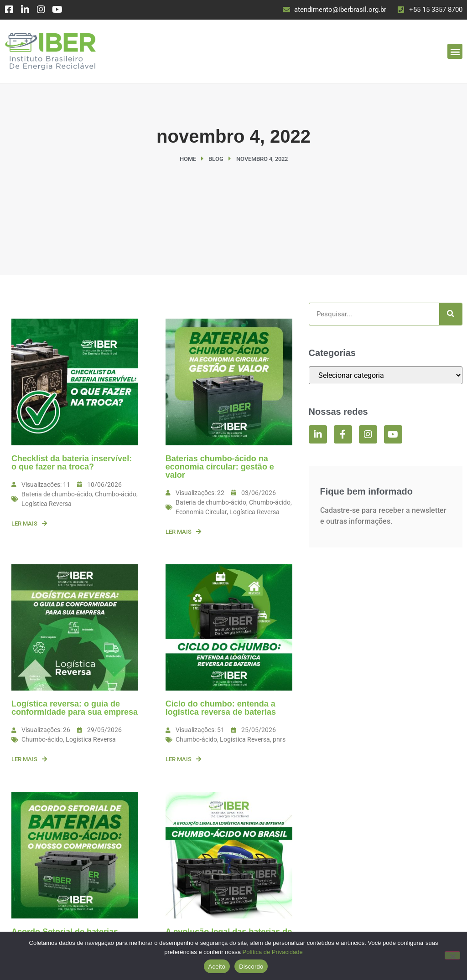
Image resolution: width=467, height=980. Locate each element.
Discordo (251, 967)
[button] (455, 51)
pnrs (279, 739)
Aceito (217, 967)
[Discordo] (452, 955)
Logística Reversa (47, 504)
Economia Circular (201, 512)
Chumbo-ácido (116, 494)
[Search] (451, 314)
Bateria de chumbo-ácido (57, 494)
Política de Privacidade (273, 952)
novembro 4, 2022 (233, 136)
